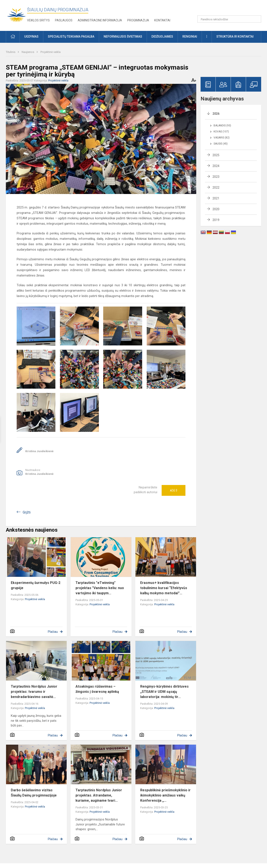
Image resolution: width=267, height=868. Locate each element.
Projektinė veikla (51, 52)
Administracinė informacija (100, 20)
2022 (216, 188)
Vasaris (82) (222, 138)
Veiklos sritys (38, 20)
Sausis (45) (221, 144)
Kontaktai (162, 20)
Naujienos (28, 52)
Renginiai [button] (190, 37)
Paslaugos (64, 20)
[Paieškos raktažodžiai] (229, 19)
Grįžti (27, 512)
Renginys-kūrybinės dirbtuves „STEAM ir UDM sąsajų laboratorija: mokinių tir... (164, 692)
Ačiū (174, 490)
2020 (216, 209)
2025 (216, 155)
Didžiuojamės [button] (162, 37)
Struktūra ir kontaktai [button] (235, 37)
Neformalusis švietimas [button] (123, 37)
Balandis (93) (222, 126)
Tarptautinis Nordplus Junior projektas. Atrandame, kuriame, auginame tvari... (99, 795)
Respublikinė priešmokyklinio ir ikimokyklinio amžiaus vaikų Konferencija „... (165, 795)
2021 (216, 198)
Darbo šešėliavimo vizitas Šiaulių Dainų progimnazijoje (34, 793)
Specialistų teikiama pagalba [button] (71, 37)
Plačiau (53, 632)
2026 (216, 114)
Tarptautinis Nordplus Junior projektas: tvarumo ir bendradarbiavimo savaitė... (34, 692)
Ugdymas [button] (31, 37)
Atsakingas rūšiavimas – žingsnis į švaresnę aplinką (97, 689)
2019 (216, 220)
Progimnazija (138, 20)
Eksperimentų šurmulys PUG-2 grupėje (36, 585)
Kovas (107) (221, 132)
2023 (216, 177)
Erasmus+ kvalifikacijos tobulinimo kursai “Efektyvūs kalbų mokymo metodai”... (164, 588)
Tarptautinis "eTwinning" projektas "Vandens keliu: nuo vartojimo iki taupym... (100, 588)
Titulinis (11, 52)
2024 (216, 166)
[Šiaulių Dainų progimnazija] (16, 15)
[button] (232, 9)
